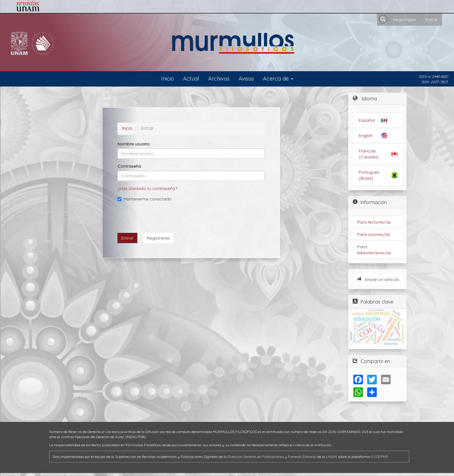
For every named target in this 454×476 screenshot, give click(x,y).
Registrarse (405, 20)
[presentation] (163, 217)
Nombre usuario (134, 144)
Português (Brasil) (369, 175)
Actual (191, 79)
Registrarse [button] (158, 238)
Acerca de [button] (278, 79)
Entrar (431, 20)
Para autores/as (374, 234)
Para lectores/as (374, 222)
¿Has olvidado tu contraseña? (147, 188)
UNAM (331, 457)
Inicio (168, 79)
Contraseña (129, 166)
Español (367, 120)
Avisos (246, 79)
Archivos (219, 79)
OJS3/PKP (379, 457)
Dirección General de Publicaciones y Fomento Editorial (272, 457)
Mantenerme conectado (145, 199)
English (366, 136)
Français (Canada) (369, 154)
